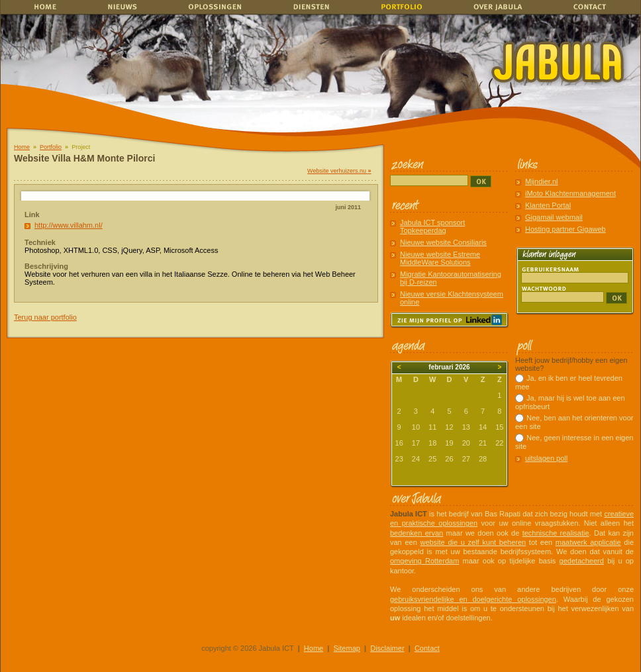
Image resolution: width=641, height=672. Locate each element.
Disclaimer (387, 648)
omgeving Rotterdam (424, 561)
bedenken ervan (417, 533)
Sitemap (347, 648)
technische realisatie (556, 533)
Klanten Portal (548, 205)
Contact (593, 7)
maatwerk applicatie (588, 542)
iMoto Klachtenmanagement (570, 193)
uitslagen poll (546, 458)
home (44, 7)
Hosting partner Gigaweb (566, 229)
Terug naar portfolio (45, 317)
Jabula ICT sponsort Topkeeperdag (432, 226)
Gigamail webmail (554, 217)
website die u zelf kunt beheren (473, 542)
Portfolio (51, 147)
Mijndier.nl (542, 181)
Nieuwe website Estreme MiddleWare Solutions (440, 258)
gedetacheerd (582, 561)
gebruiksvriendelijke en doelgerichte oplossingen (473, 599)
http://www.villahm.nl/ (69, 225)
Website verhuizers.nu (339, 171)
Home (22, 147)
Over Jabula (495, 7)
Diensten (308, 7)
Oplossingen (216, 7)
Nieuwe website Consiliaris (443, 242)
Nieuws (128, 7)
